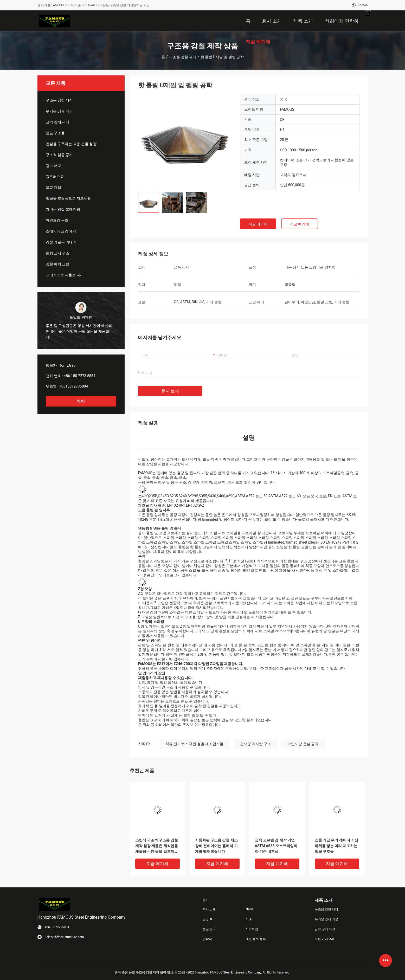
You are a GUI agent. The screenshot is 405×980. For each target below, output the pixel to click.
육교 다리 (53, 188)
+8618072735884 (74, 386)
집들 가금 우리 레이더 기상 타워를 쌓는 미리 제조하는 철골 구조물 (337, 846)
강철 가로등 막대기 (61, 242)
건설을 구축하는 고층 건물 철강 (71, 144)
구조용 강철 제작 (183, 57)
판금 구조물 (55, 133)
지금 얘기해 (258, 224)
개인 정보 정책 (256, 939)
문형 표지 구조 (58, 253)
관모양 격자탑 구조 (256, 744)
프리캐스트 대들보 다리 (65, 275)
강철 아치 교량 (58, 264)
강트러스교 (55, 177)
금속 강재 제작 (58, 122)
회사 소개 (209, 909)
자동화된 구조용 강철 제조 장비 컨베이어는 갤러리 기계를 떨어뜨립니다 (216, 846)
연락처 (207, 939)
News (249, 909)
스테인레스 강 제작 (61, 231)
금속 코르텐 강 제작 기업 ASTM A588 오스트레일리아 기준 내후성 (276, 846)
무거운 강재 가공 (59, 111)
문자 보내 (170, 391)
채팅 (81, 401)
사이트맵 (252, 929)
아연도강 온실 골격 (303, 744)
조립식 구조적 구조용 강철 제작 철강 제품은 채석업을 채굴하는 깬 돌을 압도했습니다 (157, 846)
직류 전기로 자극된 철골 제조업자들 (195, 744)
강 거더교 (53, 166)
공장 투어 (209, 919)
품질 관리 (209, 929)
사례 (249, 919)
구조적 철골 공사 (59, 155)
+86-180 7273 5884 (79, 376)
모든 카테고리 (324, 939)
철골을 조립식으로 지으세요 (69, 198)
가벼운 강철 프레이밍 (63, 209)
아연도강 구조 (57, 220)
